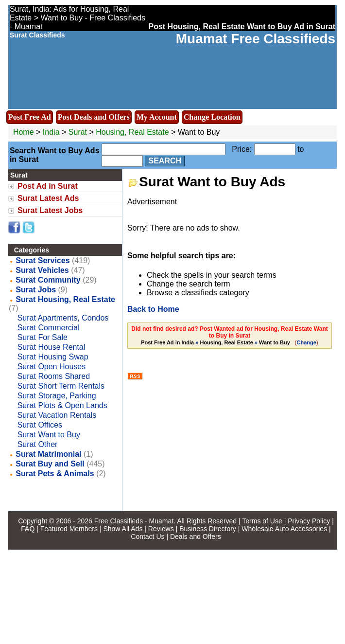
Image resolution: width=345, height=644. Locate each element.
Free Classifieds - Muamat (134, 521)
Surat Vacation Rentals (57, 415)
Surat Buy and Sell (50, 464)
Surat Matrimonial (48, 454)
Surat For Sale (43, 337)
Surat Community (48, 280)
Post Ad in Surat (48, 186)
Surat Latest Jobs (50, 210)
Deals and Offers (196, 537)
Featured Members (69, 529)
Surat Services (43, 260)
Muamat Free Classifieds (256, 39)
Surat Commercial (49, 328)
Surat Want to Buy (49, 435)
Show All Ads (123, 529)
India (51, 132)
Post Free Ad (30, 117)
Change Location (212, 117)
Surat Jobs (36, 290)
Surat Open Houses (52, 367)
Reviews (161, 529)
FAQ (28, 529)
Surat (79, 132)
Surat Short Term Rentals (61, 386)
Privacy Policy (309, 521)
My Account (157, 117)
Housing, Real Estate (132, 132)
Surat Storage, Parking (57, 396)
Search (165, 161)
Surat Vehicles (42, 270)
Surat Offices (40, 425)
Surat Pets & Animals (55, 474)
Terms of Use (262, 521)
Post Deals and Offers (94, 117)
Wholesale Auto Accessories (284, 529)
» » (216, 342)
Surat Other (38, 444)
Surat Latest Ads (48, 198)
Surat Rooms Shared (54, 376)
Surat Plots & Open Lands (62, 405)
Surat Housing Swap (53, 357)
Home (24, 132)
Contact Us (147, 537)
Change (307, 342)
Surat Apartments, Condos (63, 318)
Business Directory (208, 529)
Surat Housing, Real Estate (65, 299)
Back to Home (153, 309)
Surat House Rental (52, 347)
